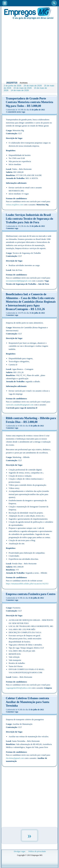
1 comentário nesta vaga (16, 112)
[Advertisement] (29, 49)
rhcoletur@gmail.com (15, 758)
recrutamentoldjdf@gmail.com (19, 281)
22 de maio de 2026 (23, 88)
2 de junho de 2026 (13, 86)
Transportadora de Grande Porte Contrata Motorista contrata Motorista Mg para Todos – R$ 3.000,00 (29, 102)
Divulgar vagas (20, 851)
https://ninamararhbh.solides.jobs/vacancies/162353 (27, 584)
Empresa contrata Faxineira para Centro (31, 594)
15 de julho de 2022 (37, 110)
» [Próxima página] (29, 835)
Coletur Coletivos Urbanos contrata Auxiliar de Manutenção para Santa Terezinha (28, 702)
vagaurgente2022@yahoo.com (18, 688)
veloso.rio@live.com (15, 205)
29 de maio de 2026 (33, 86)
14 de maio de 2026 (20, 90)
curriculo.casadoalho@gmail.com (20, 405)
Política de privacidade (37, 851)
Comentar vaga (12, 228)
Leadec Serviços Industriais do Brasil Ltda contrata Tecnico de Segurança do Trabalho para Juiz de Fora (29, 219)
